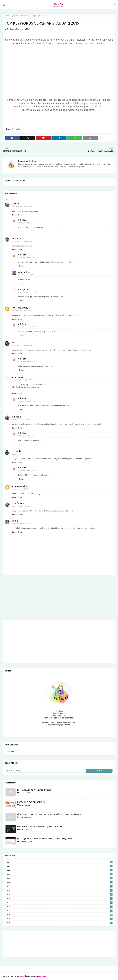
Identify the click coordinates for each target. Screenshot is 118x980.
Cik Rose (10, 29)
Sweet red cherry (20, 308)
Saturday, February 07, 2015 (27, 275)
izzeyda (15, 204)
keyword (14, 16)
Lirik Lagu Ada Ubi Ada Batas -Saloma (34, 790)
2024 (59, 870)
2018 (59, 894)
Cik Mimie (16, 451)
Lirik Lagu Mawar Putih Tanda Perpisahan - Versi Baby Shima (45, 839)
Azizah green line (20, 486)
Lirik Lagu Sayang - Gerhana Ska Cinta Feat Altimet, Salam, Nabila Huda (49, 814)
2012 (59, 919)
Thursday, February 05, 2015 (21, 420)
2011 (59, 923)
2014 (59, 911)
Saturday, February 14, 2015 (21, 524)
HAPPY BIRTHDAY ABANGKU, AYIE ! (32, 802)
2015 (59, 906)
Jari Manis (16, 417)
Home (7, 16)
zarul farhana (25, 272)
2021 (59, 882)
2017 (59, 898)
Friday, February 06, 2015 (27, 223)
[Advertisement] (59, 599)
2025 (59, 866)
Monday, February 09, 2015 (27, 292)
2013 (59, 915)
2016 (59, 902)
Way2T (22, 976)
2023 (59, 874)
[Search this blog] (46, 771)
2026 (59, 862)
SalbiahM (16, 238)
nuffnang (20, 129)
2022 (59, 878)
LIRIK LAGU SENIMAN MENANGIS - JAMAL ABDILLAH (40, 827)
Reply (14, 215)
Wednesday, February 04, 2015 (22, 207)
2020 (59, 886)
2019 (59, 890)
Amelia (15, 521)
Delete (20, 215)
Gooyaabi (42, 976)
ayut (14, 343)
